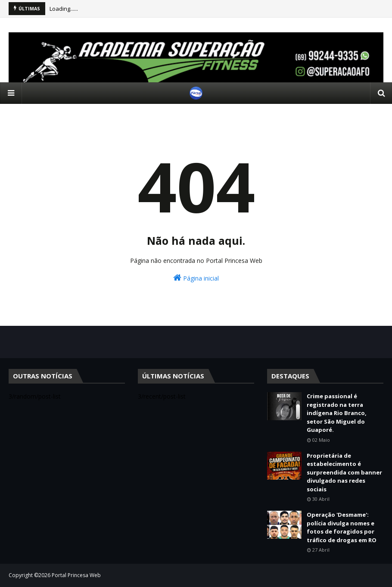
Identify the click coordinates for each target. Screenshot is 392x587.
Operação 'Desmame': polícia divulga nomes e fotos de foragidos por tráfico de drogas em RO (342, 527)
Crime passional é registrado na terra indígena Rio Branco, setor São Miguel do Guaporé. (337, 413)
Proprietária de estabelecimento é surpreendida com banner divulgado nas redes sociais (344, 472)
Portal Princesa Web (76, 575)
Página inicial (196, 278)
